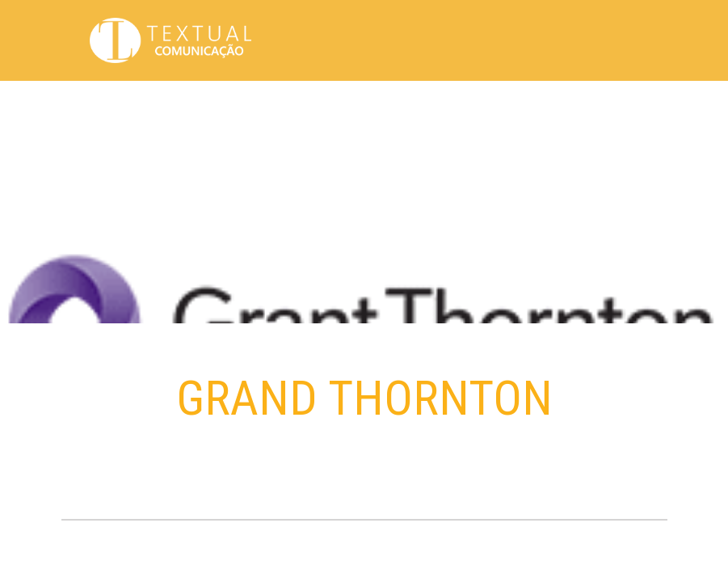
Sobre (367, 105)
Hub (471, 105)
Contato (628, 105)
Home (261, 105)
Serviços (571, 105)
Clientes (513, 105)
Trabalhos (422, 105)
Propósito (313, 105)
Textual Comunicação (170, 40)
